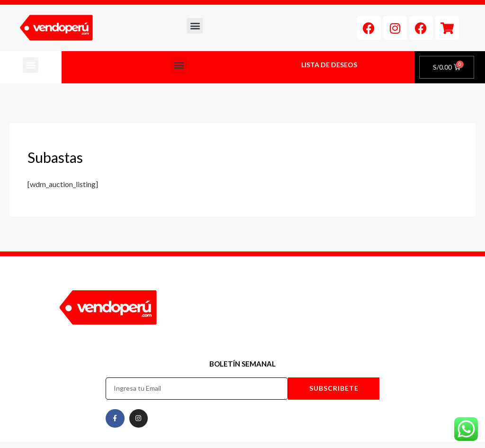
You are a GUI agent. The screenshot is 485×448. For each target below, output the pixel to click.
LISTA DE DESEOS (329, 65)
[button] (195, 26)
